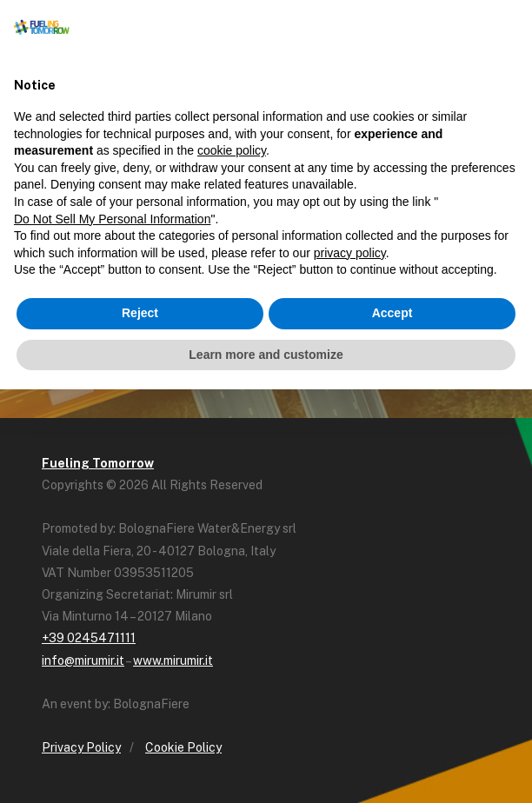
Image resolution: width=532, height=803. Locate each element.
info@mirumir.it (83, 660)
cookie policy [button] (232, 150)
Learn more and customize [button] (266, 355)
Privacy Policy (81, 747)
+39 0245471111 (89, 638)
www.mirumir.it (173, 660)
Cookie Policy (183, 747)
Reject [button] (140, 313)
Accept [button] (392, 313)
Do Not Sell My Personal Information (112, 219)
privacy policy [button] (350, 253)
